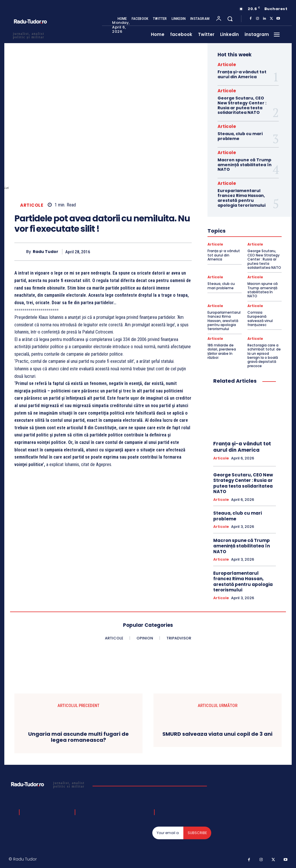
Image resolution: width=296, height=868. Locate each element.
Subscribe (197, 833)
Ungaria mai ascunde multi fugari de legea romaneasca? (78, 737)
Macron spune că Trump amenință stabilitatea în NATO (245, 165)
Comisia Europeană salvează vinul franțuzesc (260, 319)
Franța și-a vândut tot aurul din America (242, 74)
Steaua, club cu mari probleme (240, 136)
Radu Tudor (46, 252)
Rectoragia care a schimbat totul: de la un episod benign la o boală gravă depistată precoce (264, 356)
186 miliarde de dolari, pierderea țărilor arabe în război (222, 351)
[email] (168, 833)
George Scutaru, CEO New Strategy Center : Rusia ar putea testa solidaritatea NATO (242, 105)
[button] (230, 19)
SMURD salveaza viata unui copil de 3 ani (217, 734)
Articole (32, 205)
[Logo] (48, 784)
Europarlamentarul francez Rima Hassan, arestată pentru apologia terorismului (242, 198)
